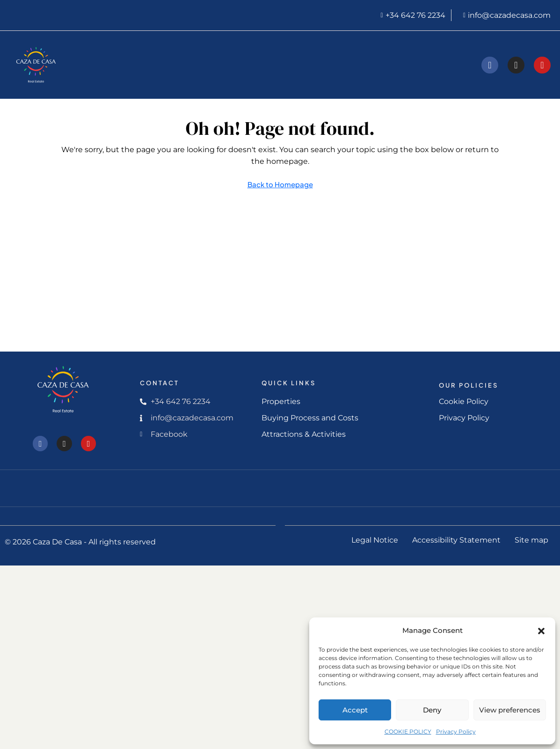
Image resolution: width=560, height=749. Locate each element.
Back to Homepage (280, 184)
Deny (432, 710)
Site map (531, 540)
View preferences (510, 710)
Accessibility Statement (456, 540)
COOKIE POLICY (408, 731)
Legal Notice (375, 540)
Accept (355, 710)
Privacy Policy (456, 731)
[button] (541, 631)
